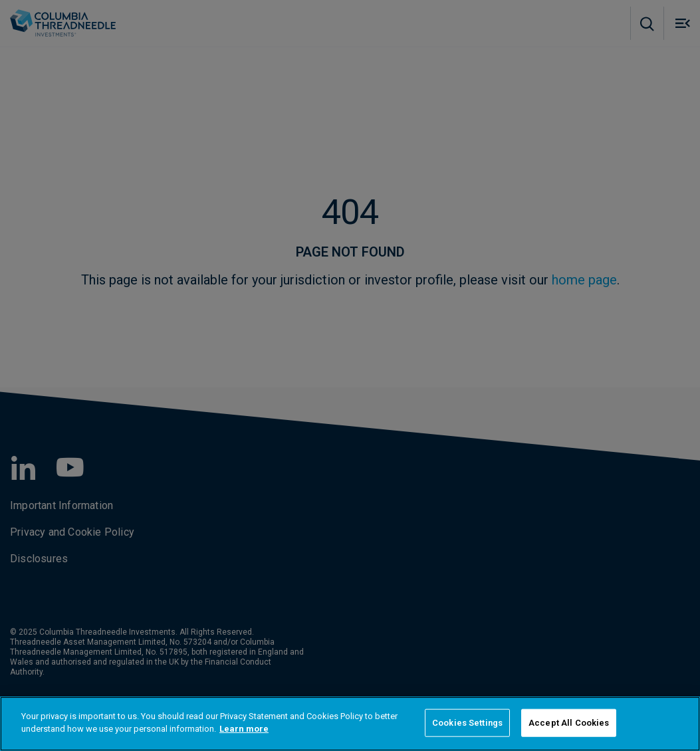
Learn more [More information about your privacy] (244, 729)
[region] (350, 724)
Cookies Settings (467, 723)
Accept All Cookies (569, 723)
